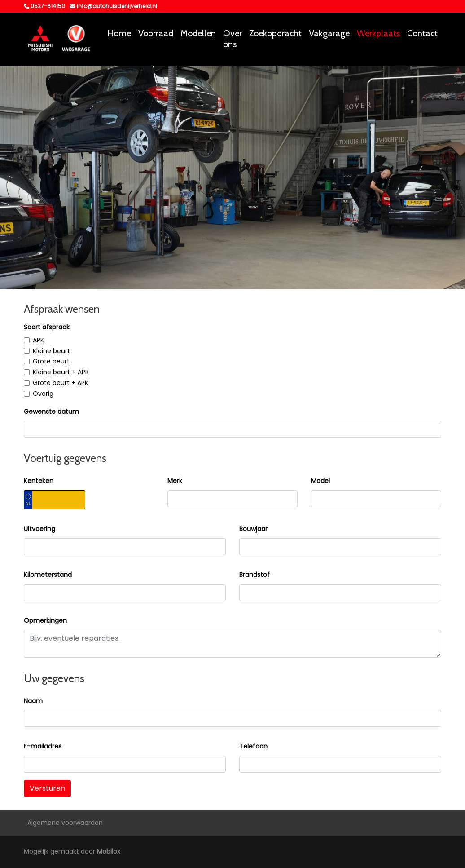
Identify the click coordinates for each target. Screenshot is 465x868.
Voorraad (156, 33)
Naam (33, 701)
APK (38, 340)
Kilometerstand (48, 575)
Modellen (198, 33)
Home (119, 33)
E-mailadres (43, 746)
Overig (43, 394)
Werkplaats (378, 33)
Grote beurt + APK (61, 383)
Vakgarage (329, 33)
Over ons (232, 39)
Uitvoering (39, 529)
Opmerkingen (45, 620)
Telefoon (253, 746)
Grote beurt (51, 361)
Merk (175, 481)
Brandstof (254, 575)
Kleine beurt (51, 351)
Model (320, 481)
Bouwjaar (253, 529)
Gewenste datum (51, 412)
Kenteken (39, 481)
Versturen (47, 788)
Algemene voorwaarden (65, 823)
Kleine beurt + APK (61, 372)
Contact (422, 33)
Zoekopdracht (275, 33)
